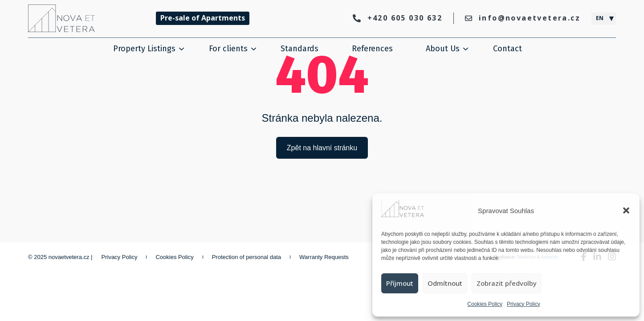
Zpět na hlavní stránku (322, 148)
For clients (228, 49)
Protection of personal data (247, 257)
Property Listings (144, 49)
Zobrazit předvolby (507, 283)
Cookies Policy (485, 304)
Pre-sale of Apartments (203, 18)
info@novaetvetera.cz (523, 18)
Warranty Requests (324, 257)
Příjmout (400, 283)
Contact (507, 49)
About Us (443, 49)
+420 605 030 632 (397, 18)
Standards (300, 49)
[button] (626, 210)
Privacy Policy (524, 304)
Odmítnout (445, 283)
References (372, 49)
